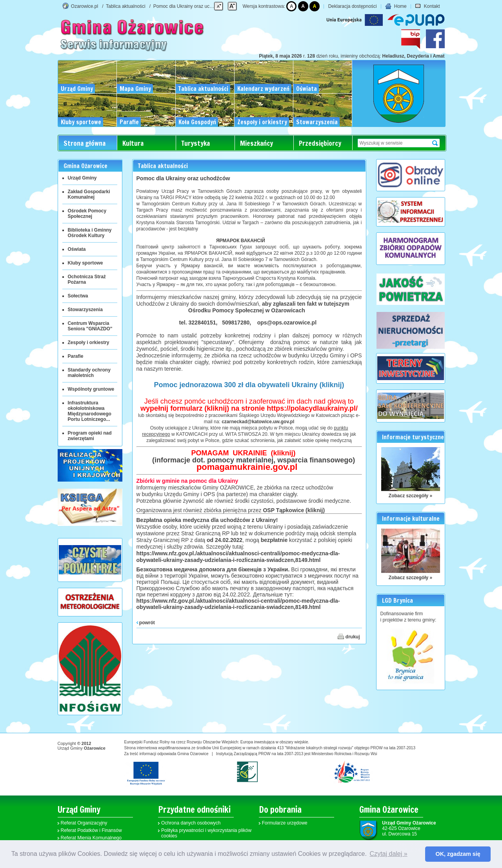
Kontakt (427, 6)
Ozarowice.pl (85, 6)
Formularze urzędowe (285, 823)
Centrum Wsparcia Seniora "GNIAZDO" (90, 326)
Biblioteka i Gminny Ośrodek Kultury (90, 233)
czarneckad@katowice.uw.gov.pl (258, 422)
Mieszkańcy (256, 143)
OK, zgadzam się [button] (458, 854)
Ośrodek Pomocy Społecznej (87, 214)
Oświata (77, 249)
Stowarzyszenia (85, 310)
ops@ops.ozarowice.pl (287, 323)
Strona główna (85, 143)
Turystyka (196, 143)
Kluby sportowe (85, 263)
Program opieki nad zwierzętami (90, 436)
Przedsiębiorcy (320, 143)
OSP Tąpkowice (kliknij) (294, 510)
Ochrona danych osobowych (191, 823)
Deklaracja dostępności (353, 6)
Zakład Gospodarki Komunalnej (89, 194)
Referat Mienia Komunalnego (91, 838)
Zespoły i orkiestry (89, 342)
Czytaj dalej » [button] (389, 854)
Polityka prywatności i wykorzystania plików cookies (206, 833)
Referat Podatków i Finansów (91, 830)
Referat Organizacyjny (84, 823)
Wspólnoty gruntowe (91, 389)
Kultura (133, 143)
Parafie (76, 356)
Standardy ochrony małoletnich (89, 373)
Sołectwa (78, 296)
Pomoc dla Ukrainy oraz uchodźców (191, 6)
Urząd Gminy (82, 178)
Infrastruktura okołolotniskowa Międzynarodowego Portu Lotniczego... (90, 411)
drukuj (349, 636)
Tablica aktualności (126, 6)
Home (396, 6)
